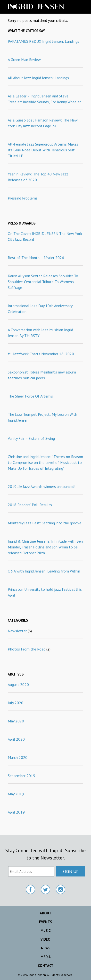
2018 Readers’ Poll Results (30, 505)
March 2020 (18, 757)
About (46, 913)
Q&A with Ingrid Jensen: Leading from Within (44, 571)
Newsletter (17, 631)
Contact (46, 966)
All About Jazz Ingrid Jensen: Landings (38, 78)
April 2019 (16, 812)
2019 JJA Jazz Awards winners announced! (41, 486)
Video (45, 939)
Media (46, 957)
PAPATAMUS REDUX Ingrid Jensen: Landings (43, 41)
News (46, 948)
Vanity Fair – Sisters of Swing (31, 438)
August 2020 (18, 685)
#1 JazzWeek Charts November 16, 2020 (41, 354)
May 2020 (16, 721)
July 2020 (16, 703)
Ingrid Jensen (44, 7)
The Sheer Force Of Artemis (30, 396)
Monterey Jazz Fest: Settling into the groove (45, 523)
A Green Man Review (24, 60)
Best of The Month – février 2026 (36, 258)
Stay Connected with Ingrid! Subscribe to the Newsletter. (45, 854)
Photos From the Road (27, 649)
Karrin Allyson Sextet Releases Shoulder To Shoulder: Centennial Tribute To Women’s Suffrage (43, 282)
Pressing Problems (23, 198)
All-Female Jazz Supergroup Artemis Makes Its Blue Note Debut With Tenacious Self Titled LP (43, 150)
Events (45, 922)
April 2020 (16, 739)
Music (45, 931)
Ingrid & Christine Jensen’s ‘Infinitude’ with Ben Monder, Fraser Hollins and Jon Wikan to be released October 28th (45, 547)
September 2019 (21, 776)
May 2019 (16, 794)
